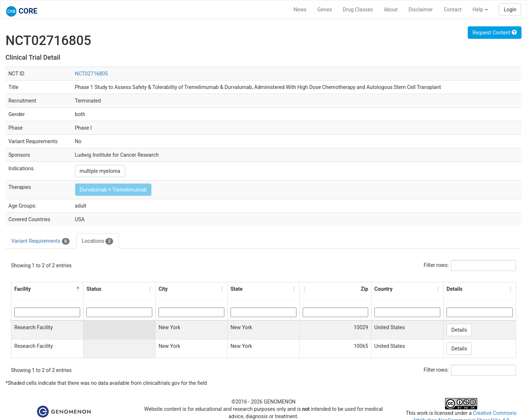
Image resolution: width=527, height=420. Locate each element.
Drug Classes (358, 10)
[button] (78, 289)
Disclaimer (421, 10)
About (391, 10)
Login (510, 10)
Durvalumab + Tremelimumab (113, 190)
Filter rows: (436, 265)
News (300, 10)
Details (459, 330)
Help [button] (480, 10)
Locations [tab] (98, 241)
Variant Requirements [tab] (40, 241)
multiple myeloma (100, 171)
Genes (325, 10)
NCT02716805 (91, 74)
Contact (453, 10)
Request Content (495, 33)
